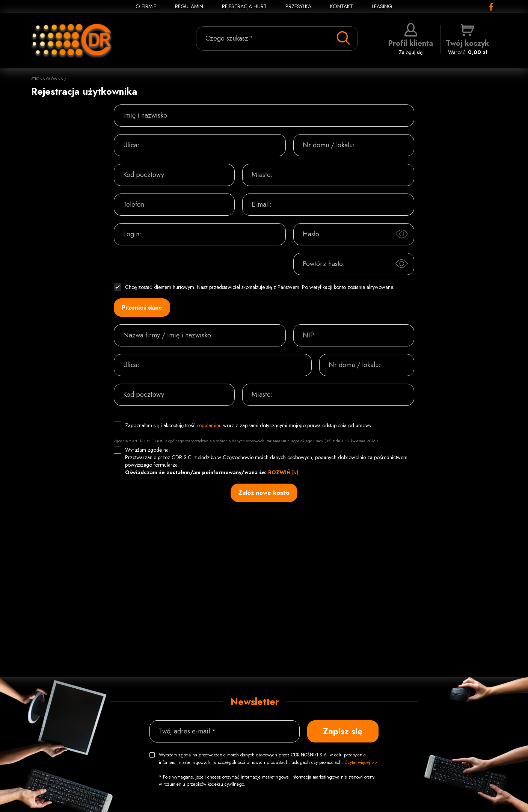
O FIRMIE (146, 6)
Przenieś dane (142, 308)
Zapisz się (343, 731)
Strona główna (47, 79)
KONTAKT (342, 6)
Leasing (382, 6)
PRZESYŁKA (298, 6)
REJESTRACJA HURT (244, 6)
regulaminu (209, 425)
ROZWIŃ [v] (283, 472)
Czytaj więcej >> (361, 762)
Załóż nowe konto (264, 493)
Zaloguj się (411, 39)
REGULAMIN (189, 6)
